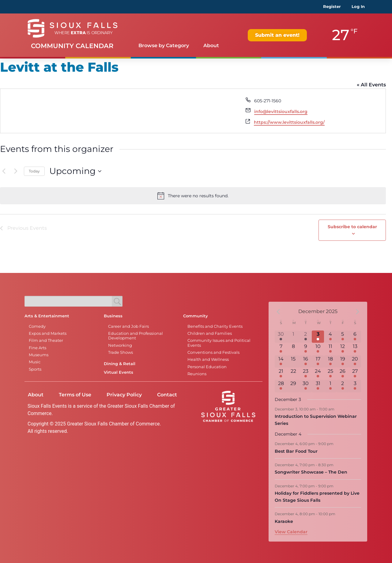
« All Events (371, 85)
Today (34, 171)
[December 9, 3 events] (306, 349)
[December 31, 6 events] (318, 386)
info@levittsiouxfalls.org (281, 111)
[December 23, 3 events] (306, 374)
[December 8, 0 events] (293, 349)
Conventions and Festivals (213, 352)
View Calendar (291, 532)
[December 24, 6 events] (318, 374)
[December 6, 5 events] (355, 337)
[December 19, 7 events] (343, 361)
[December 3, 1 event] (318, 337)
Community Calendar (72, 46)
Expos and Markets (48, 333)
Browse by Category (164, 45)
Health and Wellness (208, 359)
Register (332, 7)
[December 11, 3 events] (330, 349)
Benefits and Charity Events (215, 326)
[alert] (193, 196)
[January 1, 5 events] (330, 386)
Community (196, 316)
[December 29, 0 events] (293, 386)
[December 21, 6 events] (281, 374)
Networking (120, 345)
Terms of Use (75, 395)
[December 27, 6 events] (355, 374)
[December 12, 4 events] (343, 349)
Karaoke (284, 521)
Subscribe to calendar (352, 227)
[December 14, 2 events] (281, 361)
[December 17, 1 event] (318, 361)
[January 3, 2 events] (355, 386)
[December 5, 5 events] (343, 337)
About (211, 45)
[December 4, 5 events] (330, 337)
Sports (35, 369)
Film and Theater (46, 340)
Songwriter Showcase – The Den (311, 472)
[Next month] (357, 312)
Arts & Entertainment (47, 316)
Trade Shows (121, 352)
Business (113, 316)
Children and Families (210, 333)
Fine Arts (38, 348)
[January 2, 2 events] (343, 386)
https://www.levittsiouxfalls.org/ (289, 122)
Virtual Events (119, 372)
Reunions (197, 374)
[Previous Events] (4, 171)
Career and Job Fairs (128, 326)
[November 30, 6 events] (281, 337)
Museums (39, 355)
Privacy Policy (124, 395)
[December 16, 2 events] (306, 361)
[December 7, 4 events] (281, 349)
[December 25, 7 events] (330, 374)
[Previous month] (278, 312)
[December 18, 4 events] (330, 361)
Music (35, 362)
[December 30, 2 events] (306, 386)
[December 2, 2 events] (306, 337)
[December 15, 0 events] (293, 361)
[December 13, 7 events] (355, 349)
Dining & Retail (120, 364)
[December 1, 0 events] (293, 337)
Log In (358, 7)
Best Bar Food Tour (296, 451)
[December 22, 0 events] (293, 374)
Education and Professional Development (136, 336)
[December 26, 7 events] (343, 374)
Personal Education (207, 367)
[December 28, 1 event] (281, 386)
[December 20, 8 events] (355, 361)
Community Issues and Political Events (219, 343)
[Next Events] (16, 171)
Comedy (37, 326)
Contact (167, 395)
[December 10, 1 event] (318, 349)
